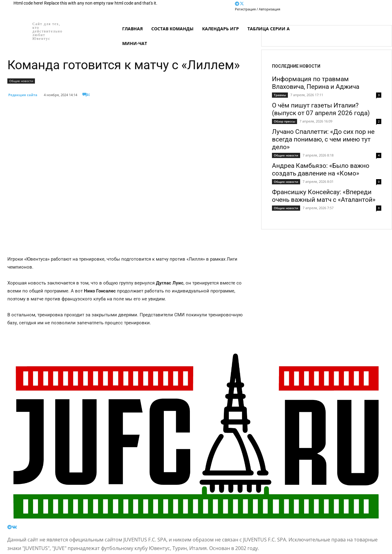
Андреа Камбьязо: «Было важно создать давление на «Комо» (321, 170)
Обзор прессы (285, 121)
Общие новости (21, 81)
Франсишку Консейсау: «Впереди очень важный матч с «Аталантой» (324, 196)
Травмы (280, 95)
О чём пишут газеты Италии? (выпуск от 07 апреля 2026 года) (321, 109)
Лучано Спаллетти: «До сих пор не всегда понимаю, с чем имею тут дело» (323, 139)
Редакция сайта (23, 95)
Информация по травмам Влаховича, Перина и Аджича (316, 83)
